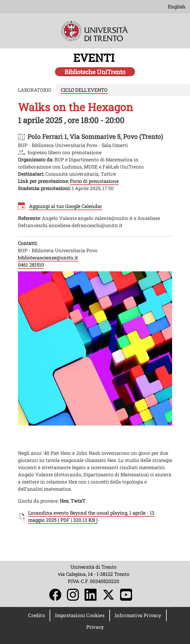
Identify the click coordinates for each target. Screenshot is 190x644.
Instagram (73, 595)
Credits (36, 615)
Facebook (55, 595)
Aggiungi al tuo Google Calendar (66, 206)
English (177, 6)
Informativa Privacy (138, 615)
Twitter (108, 595)
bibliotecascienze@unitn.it (48, 257)
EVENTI (95, 58)
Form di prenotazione (94, 181)
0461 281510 (31, 265)
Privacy (95, 627)
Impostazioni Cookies (80, 615)
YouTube (126, 595)
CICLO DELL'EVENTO (84, 90)
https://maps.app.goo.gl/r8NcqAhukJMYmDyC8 (95, 136)
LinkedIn (91, 595)
